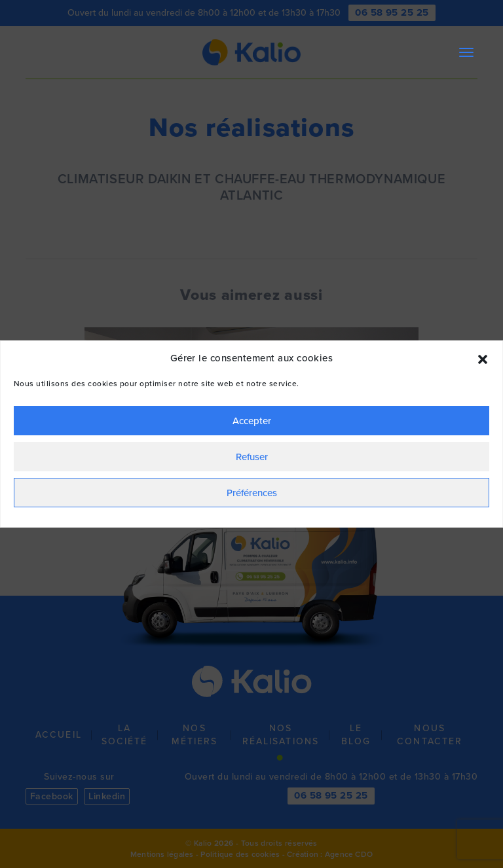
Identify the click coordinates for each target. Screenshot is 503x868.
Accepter (252, 421)
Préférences (252, 493)
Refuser (252, 457)
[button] (483, 358)
